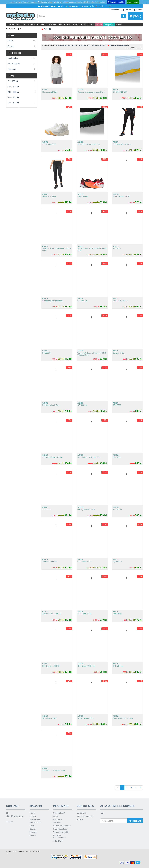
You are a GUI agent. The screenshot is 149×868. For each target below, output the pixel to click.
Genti (60, 24)
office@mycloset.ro (15, 815)
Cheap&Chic (109, 24)
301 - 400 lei (22, 97)
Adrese (80, 819)
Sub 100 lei (22, 81)
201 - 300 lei (22, 92)
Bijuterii (75, 24)
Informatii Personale (85, 816)
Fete (25, 24)
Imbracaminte (51, 24)
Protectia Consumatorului (60, 837)
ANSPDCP (58, 841)
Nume (75, 45)
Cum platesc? (59, 813)
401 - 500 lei (22, 103)
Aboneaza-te (135, 821)
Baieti (30, 24)
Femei (12, 24)
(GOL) (135, 16)
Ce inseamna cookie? (116, 2)
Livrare (56, 816)
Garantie (57, 823)
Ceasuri (83, 24)
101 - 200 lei (22, 87)
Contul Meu (81, 813)
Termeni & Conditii (61, 832)
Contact (9, 822)
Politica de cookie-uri (62, 826)
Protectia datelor (60, 829)
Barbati (18, 24)
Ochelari (91, 24)
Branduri (119, 24)
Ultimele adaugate (63, 45)
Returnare (57, 819)
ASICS (46, 29)
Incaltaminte (39, 24)
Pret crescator (84, 45)
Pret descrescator (99, 45)
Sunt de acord (133, 2)
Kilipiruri (99, 24)
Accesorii (67, 24)
